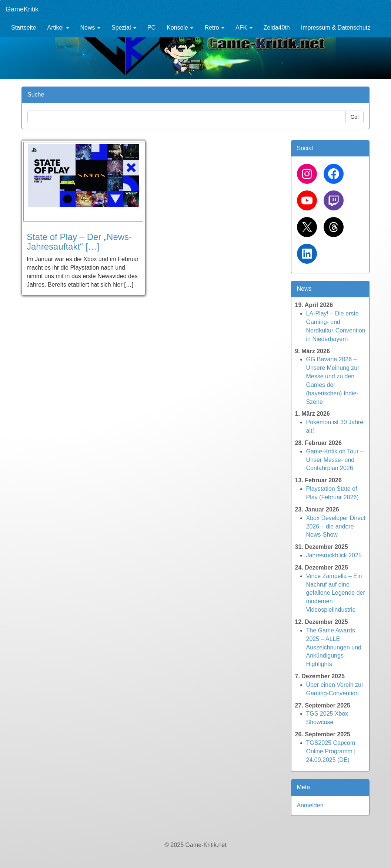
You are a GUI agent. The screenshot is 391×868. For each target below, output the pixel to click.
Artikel (58, 28)
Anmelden (310, 805)
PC (151, 28)
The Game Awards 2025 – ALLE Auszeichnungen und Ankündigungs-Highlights (334, 647)
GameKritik (22, 9)
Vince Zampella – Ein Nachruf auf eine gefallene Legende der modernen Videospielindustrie (336, 593)
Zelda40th (277, 28)
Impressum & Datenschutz (336, 28)
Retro (214, 28)
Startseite (24, 28)
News (90, 28)
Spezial (124, 28)
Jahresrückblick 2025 (334, 555)
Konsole (180, 28)
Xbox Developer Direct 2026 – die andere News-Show (336, 526)
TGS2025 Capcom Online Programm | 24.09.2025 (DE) (331, 751)
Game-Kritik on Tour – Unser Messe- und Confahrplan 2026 (335, 460)
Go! (355, 117)
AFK (244, 28)
